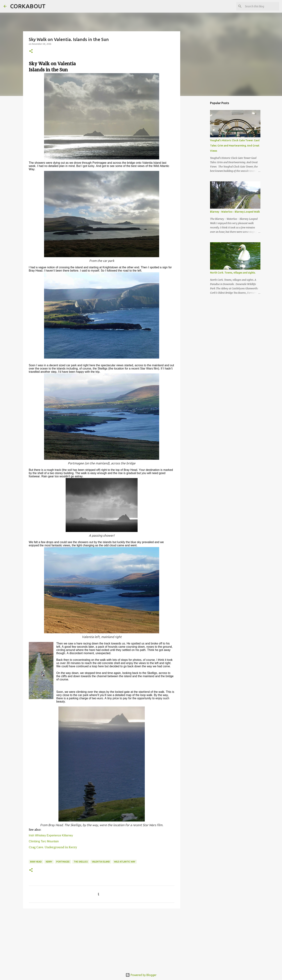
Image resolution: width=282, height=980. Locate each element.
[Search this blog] (260, 6)
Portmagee (63, 862)
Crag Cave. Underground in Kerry (53, 847)
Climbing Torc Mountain (44, 841)
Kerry (49, 862)
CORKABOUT (28, 6)
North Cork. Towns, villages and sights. (233, 273)
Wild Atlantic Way (125, 862)
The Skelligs (81, 862)
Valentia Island (101, 862)
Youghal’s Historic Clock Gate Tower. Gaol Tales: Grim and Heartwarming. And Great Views (235, 146)
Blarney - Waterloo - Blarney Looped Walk (235, 212)
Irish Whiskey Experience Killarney (51, 835)
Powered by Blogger (141, 975)
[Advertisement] (102, 939)
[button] (31, 51)
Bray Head (36, 862)
